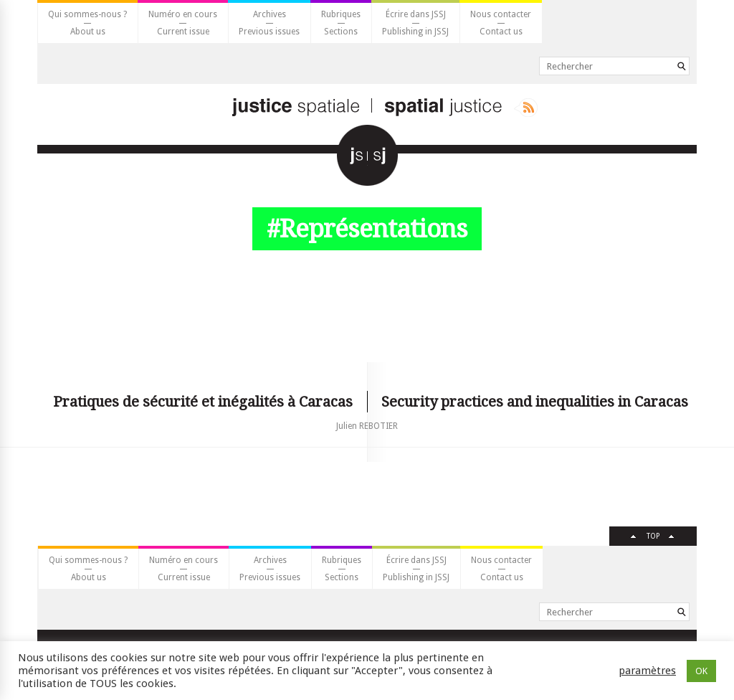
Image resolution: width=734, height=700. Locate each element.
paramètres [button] (647, 671)
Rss (526, 108)
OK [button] (701, 671)
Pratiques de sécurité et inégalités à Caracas (203, 402)
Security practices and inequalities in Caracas (535, 402)
